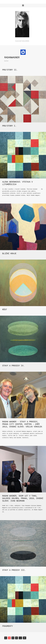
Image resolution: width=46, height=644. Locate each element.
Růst (5, 310)
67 (25, 638)
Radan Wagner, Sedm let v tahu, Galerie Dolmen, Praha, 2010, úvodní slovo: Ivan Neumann (23, 498)
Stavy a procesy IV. (13, 366)
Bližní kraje (9, 254)
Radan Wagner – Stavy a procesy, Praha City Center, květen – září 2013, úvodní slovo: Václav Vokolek (22, 424)
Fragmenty (7, 626)
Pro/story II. (10, 70)
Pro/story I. (9, 126)
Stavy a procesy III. (14, 570)
